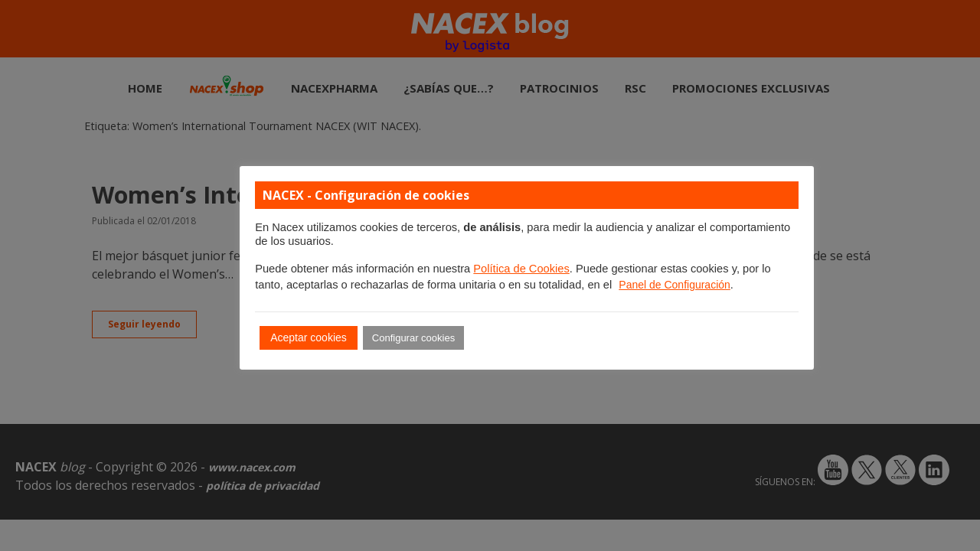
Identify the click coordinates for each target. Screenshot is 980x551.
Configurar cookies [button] (413, 338)
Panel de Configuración (675, 285)
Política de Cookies (521, 269)
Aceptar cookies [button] (309, 337)
